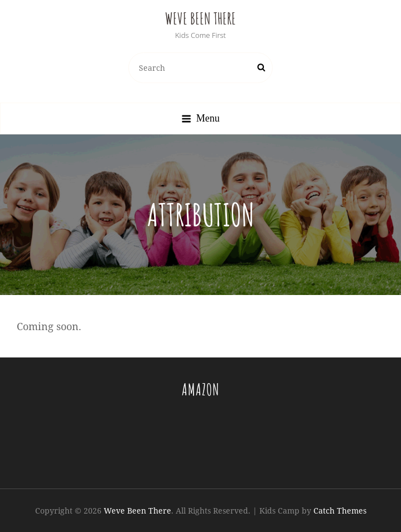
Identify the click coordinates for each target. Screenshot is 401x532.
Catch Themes (340, 511)
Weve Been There (200, 19)
